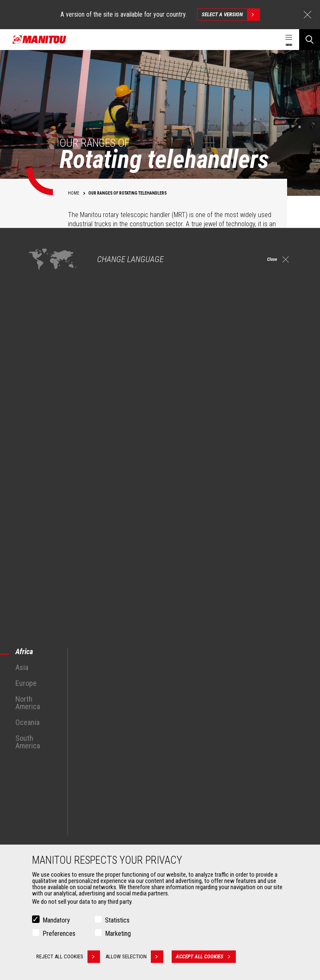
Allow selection (139, 957)
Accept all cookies (211, 957)
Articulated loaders (194, 766)
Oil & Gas (42, 756)
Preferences (59, 934)
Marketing (118, 934)
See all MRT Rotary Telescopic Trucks (70, 615)
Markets (37, 712)
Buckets (41, 817)
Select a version (231, 15)
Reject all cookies (68, 957)
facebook (236, 672)
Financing (183, 817)
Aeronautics (46, 766)
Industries (43, 746)
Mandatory (56, 920)
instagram (255, 672)
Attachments (44, 803)
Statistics (117, 920)
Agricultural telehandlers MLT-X (207, 746)
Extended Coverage (194, 827)
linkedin (274, 672)
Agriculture (44, 726)
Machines (179, 712)
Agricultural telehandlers (200, 736)
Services (177, 803)
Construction (47, 736)
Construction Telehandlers (203, 726)
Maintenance (187, 837)
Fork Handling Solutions (59, 837)
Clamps (40, 827)
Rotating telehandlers (197, 756)
